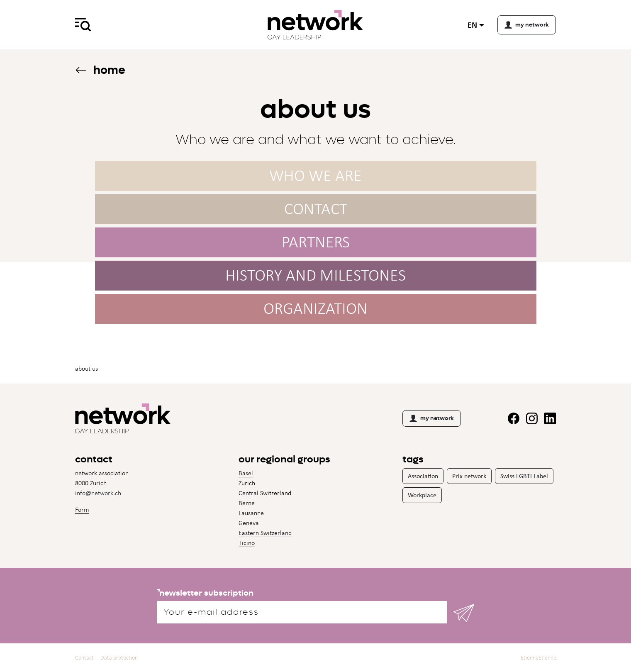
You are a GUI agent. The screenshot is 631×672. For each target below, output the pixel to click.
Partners (316, 242)
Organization (315, 308)
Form (82, 509)
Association (423, 476)
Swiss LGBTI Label (524, 476)
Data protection (119, 658)
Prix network (469, 476)
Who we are (315, 175)
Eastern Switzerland (265, 533)
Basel (246, 473)
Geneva (249, 523)
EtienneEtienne (538, 658)
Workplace (422, 495)
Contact (316, 209)
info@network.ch (98, 493)
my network (432, 418)
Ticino (247, 543)
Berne (247, 503)
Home (100, 70)
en (472, 25)
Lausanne (251, 513)
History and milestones (315, 275)
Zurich (247, 483)
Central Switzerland (265, 493)
